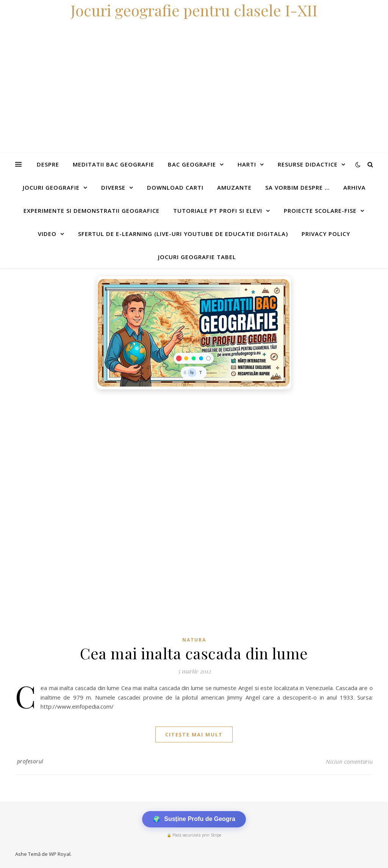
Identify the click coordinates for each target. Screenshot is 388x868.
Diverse (113, 187)
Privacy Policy (326, 234)
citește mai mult (194, 734)
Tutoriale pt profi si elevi (218, 211)
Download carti (175, 187)
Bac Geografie (192, 164)
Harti (247, 164)
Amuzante (234, 187)
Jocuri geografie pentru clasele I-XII (194, 10)
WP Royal (60, 854)
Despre (48, 164)
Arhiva (354, 187)
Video (47, 234)
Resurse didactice (308, 164)
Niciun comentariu (349, 761)
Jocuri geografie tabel (197, 257)
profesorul (30, 761)
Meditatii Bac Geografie (113, 164)
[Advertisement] (194, 450)
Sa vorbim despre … (297, 187)
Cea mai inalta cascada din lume (194, 653)
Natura (194, 640)
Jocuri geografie (51, 187)
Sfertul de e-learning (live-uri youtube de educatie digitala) (183, 234)
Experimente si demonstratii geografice (92, 211)
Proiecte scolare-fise (320, 211)
